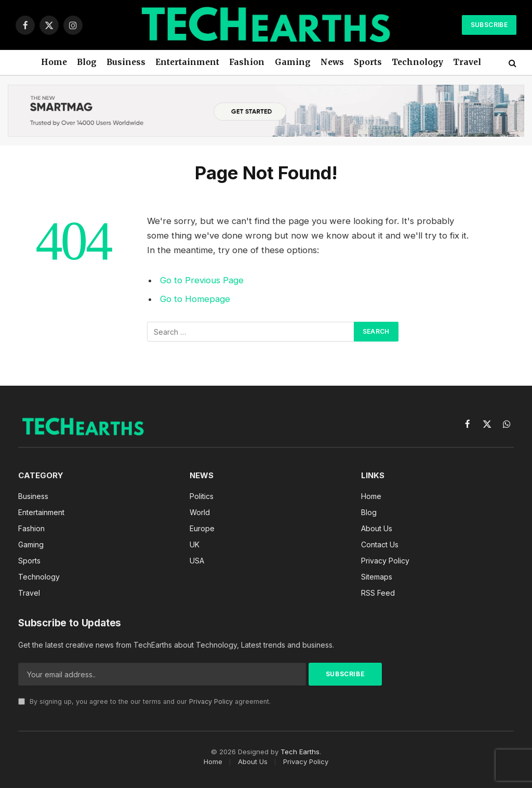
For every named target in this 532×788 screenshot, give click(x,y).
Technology (417, 62)
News (332, 62)
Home (54, 62)
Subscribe (489, 25)
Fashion (247, 62)
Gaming (293, 62)
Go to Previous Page (202, 280)
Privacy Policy (211, 701)
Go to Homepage (195, 299)
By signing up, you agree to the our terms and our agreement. (144, 701)
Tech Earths (300, 752)
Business (126, 62)
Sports (368, 62)
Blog (87, 62)
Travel (467, 62)
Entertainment (187, 62)
